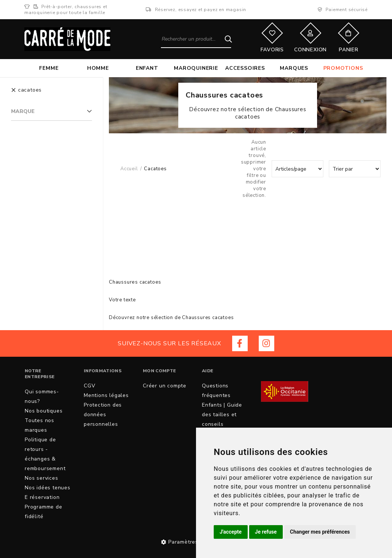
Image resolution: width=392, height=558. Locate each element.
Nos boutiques (44, 411)
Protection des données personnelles (103, 415)
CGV (90, 386)
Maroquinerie (196, 68)
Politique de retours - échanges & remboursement (45, 454)
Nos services (42, 478)
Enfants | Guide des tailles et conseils (222, 415)
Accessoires (245, 68)
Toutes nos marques (39, 425)
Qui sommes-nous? (42, 396)
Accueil (129, 169)
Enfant (147, 68)
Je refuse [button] (266, 532)
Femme (49, 68)
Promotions (343, 68)
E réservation (42, 497)
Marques (294, 68)
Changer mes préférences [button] (320, 532)
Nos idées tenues (48, 488)
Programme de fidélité (44, 512)
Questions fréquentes (216, 391)
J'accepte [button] (231, 532)
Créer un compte (165, 386)
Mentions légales (106, 395)
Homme (98, 68)
